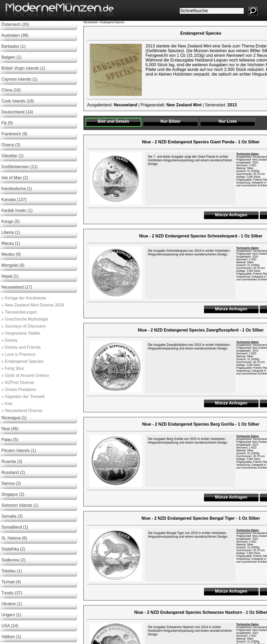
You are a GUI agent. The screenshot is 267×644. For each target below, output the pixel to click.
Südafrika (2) (13, 549)
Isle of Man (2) (15, 178)
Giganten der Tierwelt (23, 397)
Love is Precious (18, 354)
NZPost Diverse (18, 382)
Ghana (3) (11, 145)
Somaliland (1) (15, 527)
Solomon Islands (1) (20, 505)
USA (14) (10, 626)
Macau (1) (11, 243)
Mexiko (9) (11, 254)
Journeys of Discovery (24, 326)
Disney (9, 340)
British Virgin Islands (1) (23, 68)
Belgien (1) (11, 57)
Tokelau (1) (12, 571)
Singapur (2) (13, 494)
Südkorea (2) (13, 560)
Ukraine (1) (12, 604)
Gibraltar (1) (12, 156)
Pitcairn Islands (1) (19, 450)
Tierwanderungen (19, 312)
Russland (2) (13, 472)
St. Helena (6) (14, 538)
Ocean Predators (19, 390)
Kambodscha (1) (17, 189)
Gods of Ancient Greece (25, 375)
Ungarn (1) (11, 615)
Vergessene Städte (21, 333)
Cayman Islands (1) (19, 79)
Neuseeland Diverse (22, 411)
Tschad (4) (11, 582)
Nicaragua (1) (14, 418)
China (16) (11, 90)
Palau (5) (10, 440)
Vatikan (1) (11, 637)
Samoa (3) (11, 483)
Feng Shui (13, 368)
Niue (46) (10, 429)
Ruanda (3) (12, 461)
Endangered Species (22, 361)
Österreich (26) (15, 24)
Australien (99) (15, 35)
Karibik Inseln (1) (17, 210)
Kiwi (7, 404)
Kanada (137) (14, 200)
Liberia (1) (11, 232)
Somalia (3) (12, 516)
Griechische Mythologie (25, 319)
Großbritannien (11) (20, 167)
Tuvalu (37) (12, 593)
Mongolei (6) (13, 265)
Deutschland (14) (17, 112)
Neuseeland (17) (17, 287)
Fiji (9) (7, 123)
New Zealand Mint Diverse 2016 (33, 305)
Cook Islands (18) (18, 101)
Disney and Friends (21, 347)
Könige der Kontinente (24, 298)
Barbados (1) (13, 46)
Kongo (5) (10, 221)
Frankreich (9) (14, 134)
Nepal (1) (10, 276)
